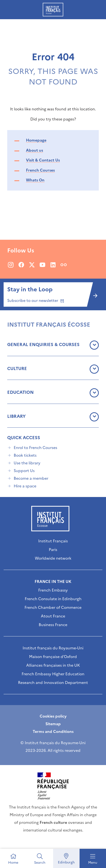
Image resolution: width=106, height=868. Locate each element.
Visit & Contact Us (43, 160)
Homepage (36, 140)
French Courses (40, 170)
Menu (93, 863)
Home (13, 863)
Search (40, 863)
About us (34, 150)
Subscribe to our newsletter (35, 300)
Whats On (35, 180)
